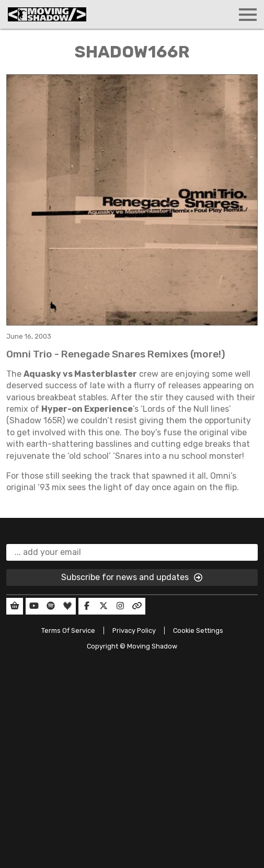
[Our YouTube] (34, 606)
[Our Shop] (15, 606)
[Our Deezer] (67, 606)
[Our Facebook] (87, 606)
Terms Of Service (68, 630)
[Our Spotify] (51, 606)
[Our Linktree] (137, 606)
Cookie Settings (198, 630)
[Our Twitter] (104, 606)
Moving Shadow (152, 646)
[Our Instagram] (120, 606)
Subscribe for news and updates (132, 577)
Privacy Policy (134, 630)
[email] (132, 552)
